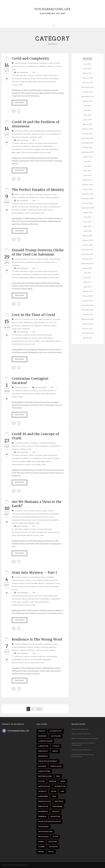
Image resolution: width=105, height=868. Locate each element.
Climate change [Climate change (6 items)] (45, 741)
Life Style (16, 82)
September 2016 (87, 319)
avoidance (19, 511)
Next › (39, 709)
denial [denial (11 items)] (55, 751)
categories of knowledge (31, 577)
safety (37, 446)
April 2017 (88, 287)
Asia (16, 319)
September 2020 (87, 97)
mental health (25, 461)
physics (41, 583)
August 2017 (87, 268)
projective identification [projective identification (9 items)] (49, 821)
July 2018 (88, 217)
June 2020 (88, 110)
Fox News (27, 134)
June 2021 (87, 64)
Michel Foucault (43, 580)
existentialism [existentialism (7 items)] (45, 776)
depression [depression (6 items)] (43, 756)
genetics (15, 198)
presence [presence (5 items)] (42, 816)
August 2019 (87, 157)
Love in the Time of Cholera (40, 319)
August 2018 (87, 213)
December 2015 (88, 333)
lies (23, 262)
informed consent (19, 446)
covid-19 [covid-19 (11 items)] (56, 746)
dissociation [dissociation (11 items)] (56, 766)
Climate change (41, 511)
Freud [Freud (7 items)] (63, 781)
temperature (17, 329)
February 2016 (88, 324)
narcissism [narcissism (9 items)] (57, 806)
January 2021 (87, 83)
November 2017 (88, 254)
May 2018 (87, 226)
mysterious (54, 580)
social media (36, 465)
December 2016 (87, 305)
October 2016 (87, 315)
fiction (54, 195)
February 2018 (88, 240)
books (17, 76)
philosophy (32, 82)
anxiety (18, 63)
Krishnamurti (56, 134)
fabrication (16, 262)
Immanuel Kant (18, 580)
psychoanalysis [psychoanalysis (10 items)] (45, 832)
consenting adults (22, 443)
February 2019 (88, 185)
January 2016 (88, 329)
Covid (51, 63)
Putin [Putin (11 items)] (56, 837)
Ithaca (14, 66)
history (34, 79)
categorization (33, 63)
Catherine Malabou (22, 644)
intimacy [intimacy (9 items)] (42, 791)
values (38, 523)
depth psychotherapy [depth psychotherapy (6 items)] (48, 761)
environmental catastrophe (48, 514)
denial (24, 514)
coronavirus (34, 443)
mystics (22, 583)
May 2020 (87, 115)
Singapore (38, 326)
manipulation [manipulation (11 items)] (44, 801)
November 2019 (88, 143)
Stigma (54, 326)
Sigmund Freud (27, 326)
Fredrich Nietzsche (19, 647)
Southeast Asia (55, 446)
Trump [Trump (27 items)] (41, 852)
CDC (20, 319)
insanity (35, 134)
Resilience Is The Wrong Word (37, 639)
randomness (50, 583)
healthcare (26, 79)
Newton (48, 198)
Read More (20, 103)
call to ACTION (29, 511)
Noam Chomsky (32, 583)
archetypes (39, 195)
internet (30, 647)
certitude (18, 131)
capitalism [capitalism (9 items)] (56, 736)
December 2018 (87, 194)
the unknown (33, 587)
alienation (30, 195)
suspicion (15, 449)
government (17, 79)
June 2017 (88, 277)
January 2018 (88, 245)
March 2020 (87, 124)
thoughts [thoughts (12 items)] (53, 847)
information (51, 443)
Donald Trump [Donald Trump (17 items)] (44, 771)
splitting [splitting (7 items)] (53, 842)
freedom (38, 76)
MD (13, 137)
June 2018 (88, 222)
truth (20, 85)
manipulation (30, 262)
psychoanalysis (50, 82)
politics (40, 82)
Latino (42, 198)
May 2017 (87, 282)
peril (34, 520)
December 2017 (87, 250)
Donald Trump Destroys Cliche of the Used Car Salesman (38, 252)
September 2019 (87, 152)
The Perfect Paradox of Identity (38, 190)
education (24, 76)
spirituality (35, 213)
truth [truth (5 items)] (51, 852)
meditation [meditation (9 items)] (43, 806)
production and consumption (48, 520)
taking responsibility (26, 523)
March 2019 (87, 180)
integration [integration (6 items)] (60, 786)
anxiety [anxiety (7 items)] (42, 731)
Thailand (26, 329)
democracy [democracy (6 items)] (43, 751)
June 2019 (88, 166)
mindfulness (54, 149)
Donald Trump (55, 259)
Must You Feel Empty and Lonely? (85, 738)
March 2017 (87, 291)
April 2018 (88, 231)
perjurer (39, 262)
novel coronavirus (22, 137)
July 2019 (88, 161)
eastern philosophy (37, 131)
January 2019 (88, 189)
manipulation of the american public (26, 149)
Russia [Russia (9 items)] (41, 842)
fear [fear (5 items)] (58, 776)
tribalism (43, 66)
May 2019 (87, 171)
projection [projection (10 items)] (55, 816)
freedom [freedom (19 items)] (53, 781)
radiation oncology (27, 650)
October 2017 (87, 259)
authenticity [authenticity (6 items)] (56, 731)
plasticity (15, 650)
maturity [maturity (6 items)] (59, 801)
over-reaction (51, 323)
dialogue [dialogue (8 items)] (42, 766)
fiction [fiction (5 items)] (41, 781)
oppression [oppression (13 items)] (43, 811)
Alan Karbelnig (22, 73)
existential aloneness (53, 131)
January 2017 (88, 301)
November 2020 (88, 87)
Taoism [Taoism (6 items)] (41, 847)
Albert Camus (20, 195)
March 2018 (87, 236)
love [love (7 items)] (54, 796)
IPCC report (50, 517)
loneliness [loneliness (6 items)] (43, 796)
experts (31, 76)
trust (30, 449)
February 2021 (87, 78)
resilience (39, 650)
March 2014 (88, 338)
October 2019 (87, 148)
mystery (15, 583)
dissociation (32, 514)
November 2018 (88, 199)
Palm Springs (26, 520)
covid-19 (57, 63)
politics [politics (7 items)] (56, 811)
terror (58, 583)
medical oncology (41, 647)
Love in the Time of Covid (33, 315)
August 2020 (87, 101)
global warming (38, 517)
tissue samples (49, 650)
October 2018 (87, 203)
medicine (24, 82)
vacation (25, 388)
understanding (44, 587)
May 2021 (88, 69)
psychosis (33, 137)
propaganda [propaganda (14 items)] (44, 827)
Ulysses (50, 66)
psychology (16, 326)
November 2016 (88, 310)
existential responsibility (21, 517)
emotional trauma (51, 644)
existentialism (17, 134)
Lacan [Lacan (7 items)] (54, 791)
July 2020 (88, 106)
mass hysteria (39, 323)
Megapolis (16, 520)
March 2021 (88, 73)
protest (15, 523)
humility (51, 577)
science (15, 85)
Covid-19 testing (42, 259)
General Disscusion (50, 76)
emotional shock (36, 644)
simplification (33, 66)
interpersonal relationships (48, 79)
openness (30, 446)
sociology (47, 326)
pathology (53, 647)
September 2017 (87, 264)
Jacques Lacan (44, 134)
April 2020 (88, 120)
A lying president (21, 259)
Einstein (47, 195)
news (43, 341)
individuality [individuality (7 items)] (44, 786)
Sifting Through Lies (80, 729)
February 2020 (88, 129)
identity (22, 198)
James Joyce (22, 66)
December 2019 (87, 138)
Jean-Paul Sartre (33, 198)
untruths (47, 262)
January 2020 (88, 134)
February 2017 (88, 296)
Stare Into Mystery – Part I (34, 573)
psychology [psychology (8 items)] (44, 837)
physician (56, 198)
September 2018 (87, 208)
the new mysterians (19, 587)
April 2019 (88, 175)
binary (24, 63)
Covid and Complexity (31, 58)
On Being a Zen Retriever (81, 750)
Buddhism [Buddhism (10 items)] (42, 736)
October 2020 (87, 92)
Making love (28, 323)
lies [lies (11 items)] (62, 791)
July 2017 (88, 273)
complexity (43, 63)
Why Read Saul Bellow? (81, 734)
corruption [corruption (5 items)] (43, 746)
